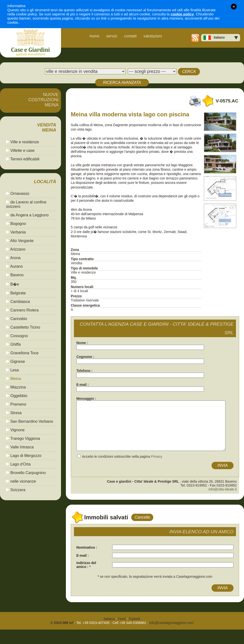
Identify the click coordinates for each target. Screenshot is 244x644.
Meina (14, 379)
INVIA (223, 465)
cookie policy (182, 14)
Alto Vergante (20, 241)
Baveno (15, 275)
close (234, 7)
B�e (13, 284)
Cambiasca (18, 302)
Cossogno (17, 336)
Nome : (82, 343)
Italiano (214, 38)
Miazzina (16, 387)
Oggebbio (17, 396)
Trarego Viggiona (23, 439)
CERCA (189, 72)
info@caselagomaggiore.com (172, 623)
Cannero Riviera (22, 310)
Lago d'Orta (18, 464)
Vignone (15, 430)
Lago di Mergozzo (24, 456)
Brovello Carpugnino (26, 473)
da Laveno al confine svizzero (26, 204)
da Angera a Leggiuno (27, 215)
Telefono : (84, 371)
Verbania (16, 232)
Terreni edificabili (23, 159)
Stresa (14, 413)
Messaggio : (86, 399)
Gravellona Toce (22, 353)
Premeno (16, 404)
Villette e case (20, 150)
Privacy (157, 456)
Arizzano (16, 249)
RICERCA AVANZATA (122, 83)
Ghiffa (13, 344)
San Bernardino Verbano (30, 421)
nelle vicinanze (21, 481)
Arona (13, 258)
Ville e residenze (23, 142)
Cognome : (85, 357)
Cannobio (17, 319)
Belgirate (16, 293)
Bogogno (16, 224)
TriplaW (134, 619)
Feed (122, 619)
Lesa (12, 370)
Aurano (14, 266)
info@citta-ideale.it (223, 489)
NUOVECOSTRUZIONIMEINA (43, 100)
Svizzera (16, 490)
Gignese (15, 361)
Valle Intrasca (20, 447)
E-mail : (83, 385)
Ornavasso (18, 194)
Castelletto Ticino (23, 327)
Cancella (142, 517)
